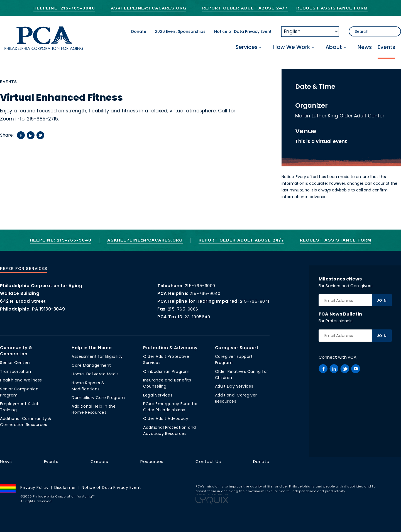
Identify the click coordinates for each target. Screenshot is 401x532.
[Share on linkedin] (31, 135)
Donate (139, 31)
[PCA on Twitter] (345, 369)
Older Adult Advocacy (166, 418)
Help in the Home (92, 348)
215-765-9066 (183, 309)
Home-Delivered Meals (95, 374)
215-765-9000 (200, 286)
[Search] (375, 31)
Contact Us (208, 461)
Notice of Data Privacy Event (243, 31)
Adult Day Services (234, 386)
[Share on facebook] (21, 135)
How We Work (292, 47)
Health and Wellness (21, 380)
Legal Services (158, 395)
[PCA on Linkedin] (334, 369)
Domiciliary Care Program (98, 398)
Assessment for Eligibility (97, 356)
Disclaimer (65, 487)
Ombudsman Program (166, 371)
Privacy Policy (34, 487)
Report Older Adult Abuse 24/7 (245, 8)
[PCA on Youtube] (356, 369)
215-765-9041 (255, 301)
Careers (99, 461)
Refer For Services (24, 269)
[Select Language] (310, 32)
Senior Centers (15, 363)
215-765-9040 (205, 293)
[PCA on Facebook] (323, 369)
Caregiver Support (237, 348)
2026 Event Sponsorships (180, 31)
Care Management (91, 365)
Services (247, 47)
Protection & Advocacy (170, 348)
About (334, 47)
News (365, 47)
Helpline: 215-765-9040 (64, 8)
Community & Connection (16, 351)
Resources (152, 461)
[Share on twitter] (40, 135)
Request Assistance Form (332, 8)
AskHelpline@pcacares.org (149, 8)
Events (386, 47)
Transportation (15, 371)
